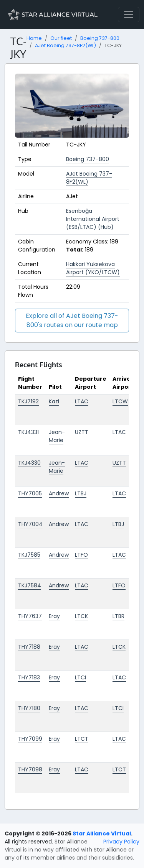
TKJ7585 (29, 555)
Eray (54, 616)
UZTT (82, 432)
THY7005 (30, 493)
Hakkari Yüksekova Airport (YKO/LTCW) (93, 268)
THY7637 (30, 616)
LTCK (81, 616)
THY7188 (29, 647)
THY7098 (30, 769)
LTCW (120, 401)
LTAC (82, 401)
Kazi (54, 401)
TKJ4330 (29, 463)
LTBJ (81, 493)
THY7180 (29, 708)
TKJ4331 (28, 432)
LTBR (118, 616)
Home (34, 38)
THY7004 (30, 524)
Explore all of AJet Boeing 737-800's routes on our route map (72, 320)
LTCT (82, 739)
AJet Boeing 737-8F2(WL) (65, 45)
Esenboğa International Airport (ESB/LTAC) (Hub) (93, 219)
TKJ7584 (30, 585)
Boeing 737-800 (100, 38)
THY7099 (30, 739)
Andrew (59, 493)
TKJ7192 (28, 401)
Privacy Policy (121, 842)
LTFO (81, 555)
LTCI (80, 677)
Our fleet (61, 38)
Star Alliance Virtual (102, 833)
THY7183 (29, 677)
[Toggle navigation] (129, 15)
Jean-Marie (57, 436)
